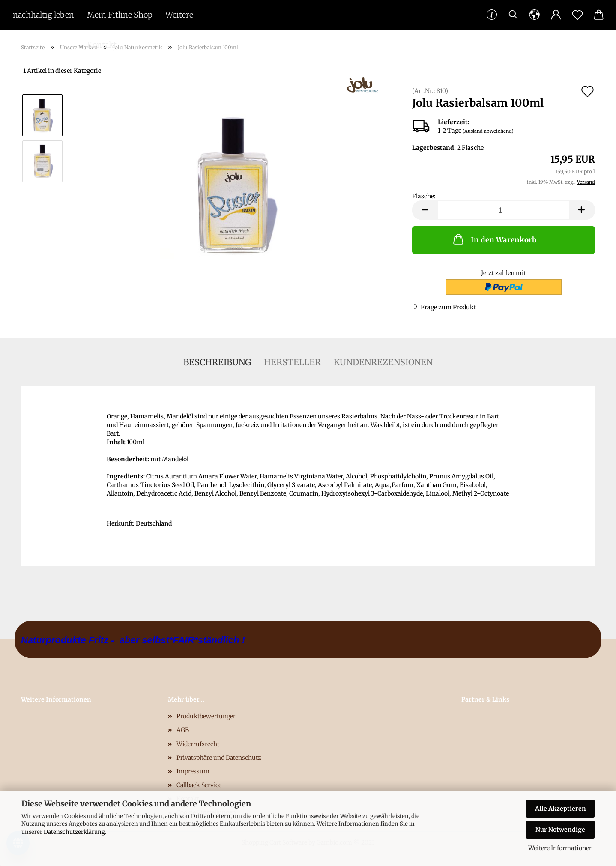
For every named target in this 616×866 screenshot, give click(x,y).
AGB (183, 730)
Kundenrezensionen (383, 362)
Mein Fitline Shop (120, 15)
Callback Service (199, 785)
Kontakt (102, 45)
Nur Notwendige (560, 830)
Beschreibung (217, 362)
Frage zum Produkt (448, 307)
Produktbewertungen (207, 716)
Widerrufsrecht (198, 744)
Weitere (179, 15)
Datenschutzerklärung (74, 832)
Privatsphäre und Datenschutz (219, 758)
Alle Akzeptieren (561, 809)
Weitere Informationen (561, 848)
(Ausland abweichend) (488, 131)
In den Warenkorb (494, 239)
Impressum (193, 771)
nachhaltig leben (43, 15)
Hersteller (292, 362)
